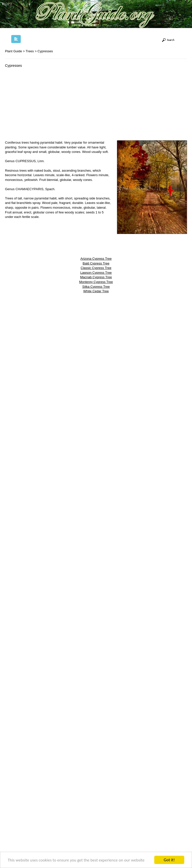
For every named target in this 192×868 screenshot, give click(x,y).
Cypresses (45, 51)
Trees (30, 51)
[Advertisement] (47, 105)
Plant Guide (13, 51)
